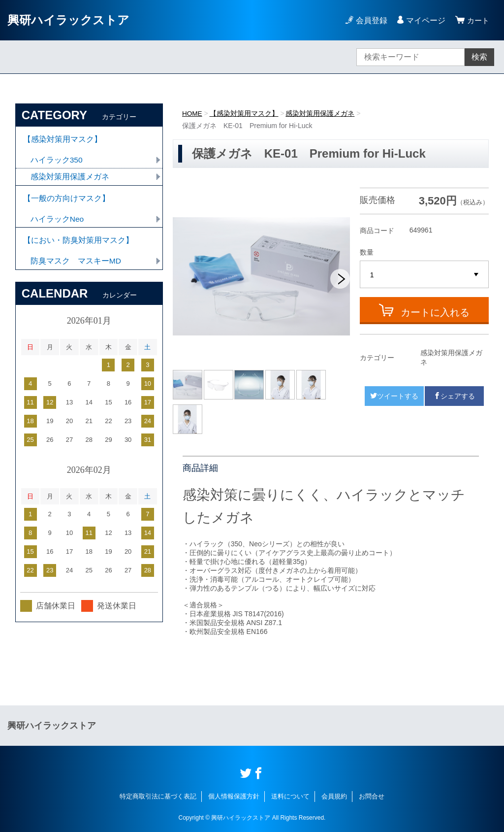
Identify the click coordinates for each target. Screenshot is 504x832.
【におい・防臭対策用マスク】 (78, 245)
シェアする (454, 396)
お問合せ (372, 796)
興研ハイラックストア (68, 20)
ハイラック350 (57, 161)
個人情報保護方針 (234, 796)
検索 (479, 57)
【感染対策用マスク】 (245, 113)
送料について (290, 796)
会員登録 (370, 20)
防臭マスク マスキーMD (76, 266)
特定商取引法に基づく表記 (158, 796)
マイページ (424, 20)
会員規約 (334, 796)
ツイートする (394, 396)
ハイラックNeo (57, 222)
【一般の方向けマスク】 (66, 201)
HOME (192, 113)
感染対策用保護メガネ (321, 113)
